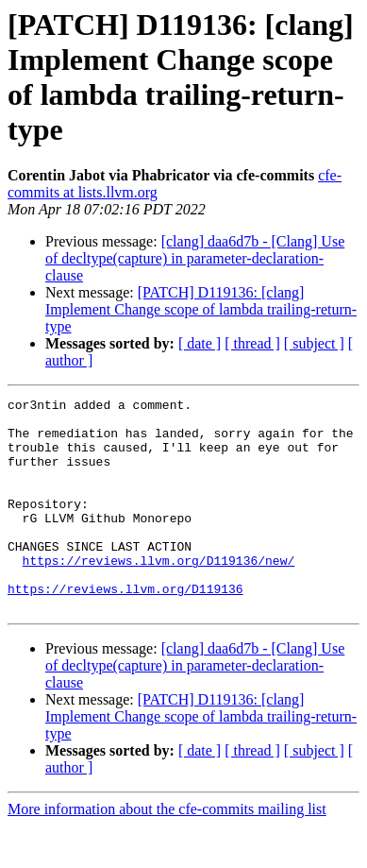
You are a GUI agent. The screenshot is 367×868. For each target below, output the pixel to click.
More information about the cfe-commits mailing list (167, 851)
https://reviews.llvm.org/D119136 (125, 628)
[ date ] (200, 343)
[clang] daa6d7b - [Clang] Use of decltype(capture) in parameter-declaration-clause (195, 258)
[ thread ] (252, 343)
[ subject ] (314, 343)
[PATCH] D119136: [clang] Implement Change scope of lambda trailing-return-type (201, 309)
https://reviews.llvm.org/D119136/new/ (159, 594)
